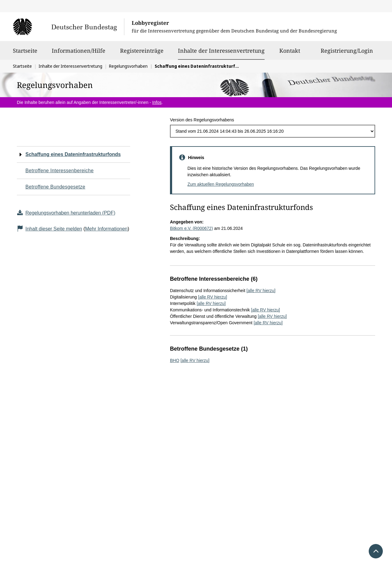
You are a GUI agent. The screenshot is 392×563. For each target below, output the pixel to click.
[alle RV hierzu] (261, 291)
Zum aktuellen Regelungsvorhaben (221, 184)
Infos (157, 102)
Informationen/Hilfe (79, 53)
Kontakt (290, 53)
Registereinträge (142, 53)
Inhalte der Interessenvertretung (221, 51)
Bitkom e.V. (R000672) (191, 228)
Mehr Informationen (106, 229)
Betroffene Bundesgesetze (55, 187)
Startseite (25, 53)
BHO (175, 360)
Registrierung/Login (347, 53)
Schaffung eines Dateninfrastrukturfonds (73, 154)
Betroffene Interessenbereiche (60, 171)
